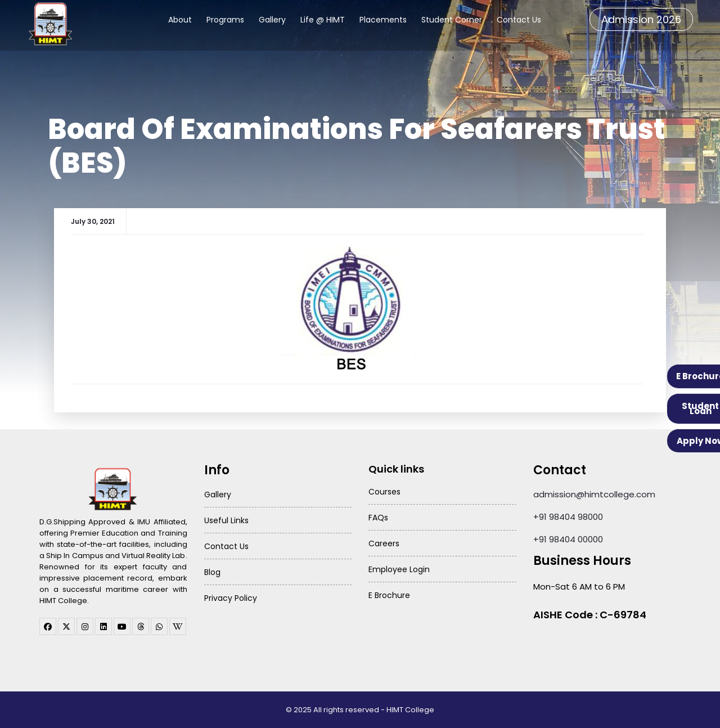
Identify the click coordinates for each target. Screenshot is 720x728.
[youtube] (122, 626)
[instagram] (85, 626)
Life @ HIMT (323, 20)
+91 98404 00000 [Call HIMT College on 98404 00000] (568, 539)
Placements (383, 20)
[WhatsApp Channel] (159, 626)
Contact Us (519, 20)
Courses (384, 492)
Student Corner (452, 20)
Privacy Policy (231, 598)
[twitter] (66, 626)
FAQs (378, 518)
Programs (225, 20)
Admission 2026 (641, 19)
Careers (384, 543)
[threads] (141, 626)
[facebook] (48, 626)
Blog (212, 572)
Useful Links (226, 520)
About (180, 20)
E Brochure (389, 595)
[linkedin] (103, 626)
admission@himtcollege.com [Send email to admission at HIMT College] (594, 494)
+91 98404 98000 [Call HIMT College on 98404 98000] (568, 517)
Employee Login (399, 569)
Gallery (272, 20)
